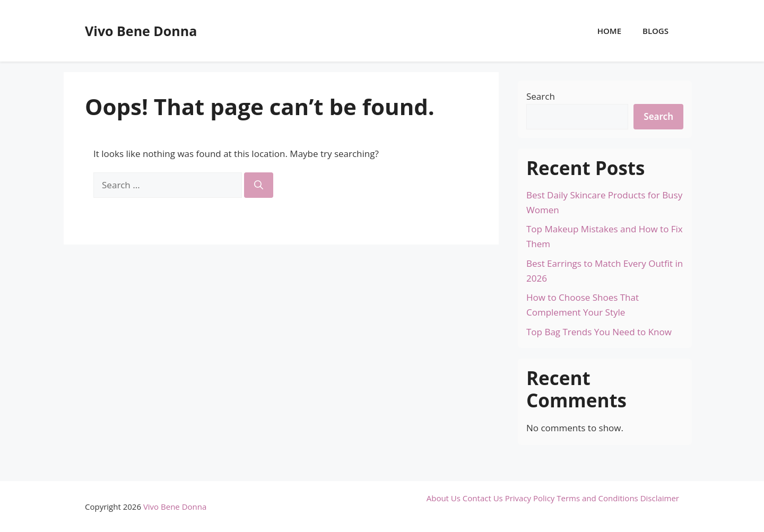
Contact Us (483, 498)
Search (541, 96)
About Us (444, 498)
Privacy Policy (530, 498)
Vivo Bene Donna (141, 31)
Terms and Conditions (597, 498)
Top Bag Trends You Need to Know (599, 332)
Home (609, 31)
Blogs (656, 31)
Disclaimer (660, 498)
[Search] (259, 185)
